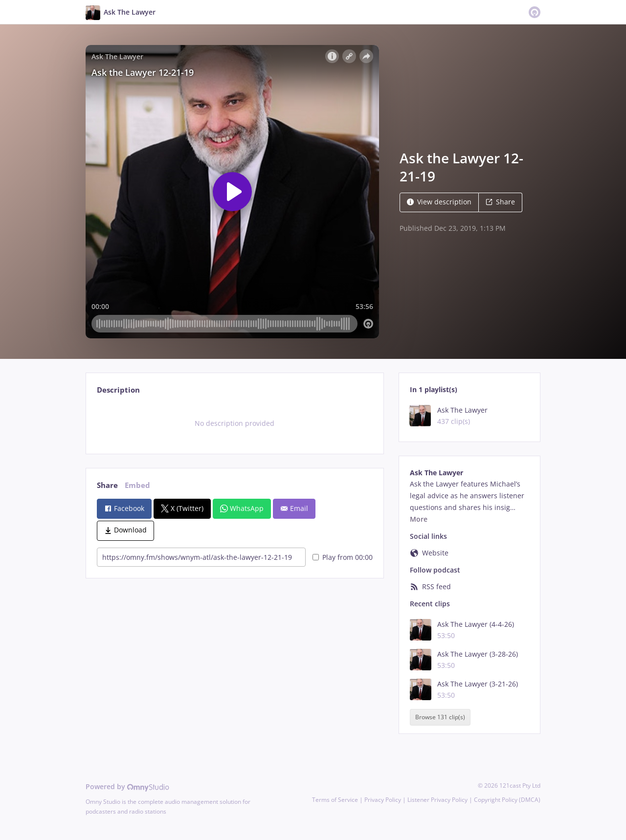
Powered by (127, 786)
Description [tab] (118, 390)
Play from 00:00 (343, 557)
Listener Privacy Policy (437, 800)
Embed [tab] (137, 485)
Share (500, 202)
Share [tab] (107, 485)
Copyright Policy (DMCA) (507, 800)
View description (439, 202)
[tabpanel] (235, 423)
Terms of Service (335, 800)
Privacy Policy (383, 800)
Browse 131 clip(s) (440, 717)
